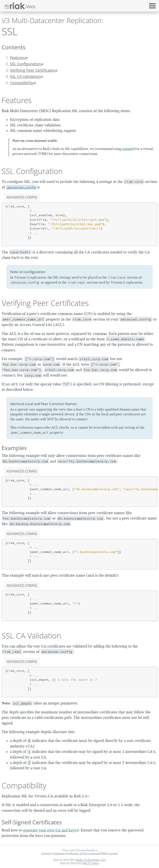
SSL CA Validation (25, 76)
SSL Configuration (25, 64)
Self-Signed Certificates (32, 822)
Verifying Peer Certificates (32, 70)
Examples (14, 448)
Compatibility (24, 785)
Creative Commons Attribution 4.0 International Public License (80, 853)
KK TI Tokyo (91, 863)
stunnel (128, 149)
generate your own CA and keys (50, 830)
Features (17, 58)
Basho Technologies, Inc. (91, 860)
